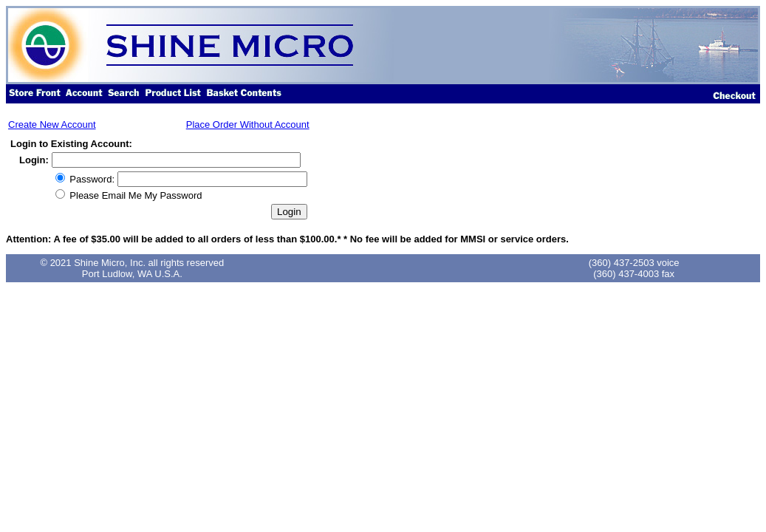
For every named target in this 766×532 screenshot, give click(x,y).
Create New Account (52, 125)
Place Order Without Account (248, 125)
